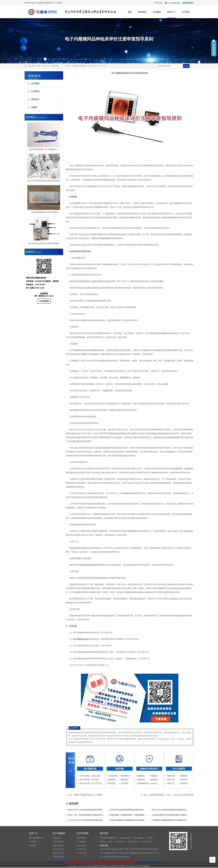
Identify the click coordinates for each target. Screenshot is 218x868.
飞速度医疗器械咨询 (79, 66)
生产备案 (95, 780)
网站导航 (159, 3)
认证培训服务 (82, 833)
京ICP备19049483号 (134, 866)
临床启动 (184, 783)
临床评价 (184, 780)
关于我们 (186, 12)
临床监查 (112, 783)
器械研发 (141, 776)
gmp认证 (154, 783)
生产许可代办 (97, 783)
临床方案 (171, 780)
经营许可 (171, 783)
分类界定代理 (58, 857)
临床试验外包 (58, 845)
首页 (130, 12)
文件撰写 (125, 783)
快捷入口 (33, 833)
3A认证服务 (81, 838)
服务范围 (104, 833)
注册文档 (184, 776)
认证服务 (157, 12)
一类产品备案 (84, 776)
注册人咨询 (96, 776)
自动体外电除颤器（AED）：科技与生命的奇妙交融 (171, 795)
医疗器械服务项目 (37, 838)
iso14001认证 (81, 849)
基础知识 (55, 66)
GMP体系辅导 (58, 842)
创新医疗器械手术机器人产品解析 (88, 795)
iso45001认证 (81, 853)
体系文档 (171, 776)
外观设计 (154, 776)
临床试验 (106, 238)
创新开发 (141, 780)
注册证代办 (57, 838)
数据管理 (125, 780)
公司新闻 (35, 83)
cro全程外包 (113, 776)
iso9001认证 (81, 845)
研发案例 (154, 780)
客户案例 (33, 842)
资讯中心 (171, 12)
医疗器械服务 (59, 833)
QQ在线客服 (44, 301)
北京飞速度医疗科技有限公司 (99, 866)
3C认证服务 (81, 842)
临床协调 (112, 780)
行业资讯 (35, 91)
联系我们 (33, 845)
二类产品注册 (84, 780)
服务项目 (142, 12)
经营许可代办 (58, 853)
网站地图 (146, 866)
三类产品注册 (84, 783)
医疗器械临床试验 (81, 639)
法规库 (34, 107)
